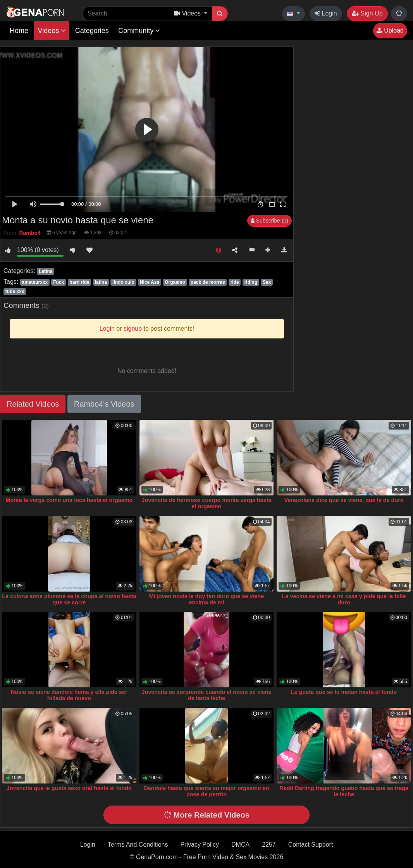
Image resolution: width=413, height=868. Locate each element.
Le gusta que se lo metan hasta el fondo (344, 692)
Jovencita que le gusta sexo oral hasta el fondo (69, 788)
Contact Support (311, 845)
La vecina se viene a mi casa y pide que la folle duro (344, 599)
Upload (390, 30)
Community (139, 31)
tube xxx (15, 292)
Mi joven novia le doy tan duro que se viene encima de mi (207, 599)
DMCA (240, 845)
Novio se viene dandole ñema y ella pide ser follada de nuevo (69, 695)
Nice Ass (150, 282)
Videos (52, 31)
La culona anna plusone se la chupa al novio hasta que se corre (69, 599)
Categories (92, 31)
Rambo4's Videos (104, 404)
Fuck (59, 282)
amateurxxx (35, 282)
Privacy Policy (200, 845)
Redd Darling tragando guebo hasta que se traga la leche (344, 791)
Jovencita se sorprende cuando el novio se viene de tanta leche (206, 695)
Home (19, 31)
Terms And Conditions (138, 845)
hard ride (79, 282)
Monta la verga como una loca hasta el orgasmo (69, 500)
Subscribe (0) (269, 221)
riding (251, 282)
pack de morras (208, 282)
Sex (267, 282)
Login (326, 13)
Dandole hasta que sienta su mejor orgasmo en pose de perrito (206, 791)
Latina (46, 271)
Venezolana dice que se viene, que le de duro (344, 500)
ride (235, 282)
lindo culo (123, 282)
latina (101, 282)
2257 (269, 845)
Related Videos (33, 404)
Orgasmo (175, 282)
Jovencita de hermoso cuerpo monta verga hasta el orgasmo (206, 503)
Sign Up (367, 13)
